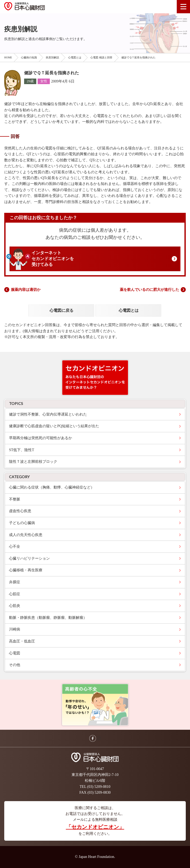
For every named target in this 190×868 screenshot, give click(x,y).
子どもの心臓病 (22, 523)
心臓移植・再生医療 (26, 570)
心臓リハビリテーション (29, 558)
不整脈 (15, 499)
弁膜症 (15, 582)
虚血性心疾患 (20, 511)
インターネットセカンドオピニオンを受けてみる (53, 259)
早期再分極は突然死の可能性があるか (41, 438)
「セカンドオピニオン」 (95, 827)
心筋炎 (15, 606)
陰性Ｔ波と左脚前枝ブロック (33, 462)
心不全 (15, 547)
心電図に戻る (61, 310)
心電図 (15, 653)
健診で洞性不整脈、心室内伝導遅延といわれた (48, 414)
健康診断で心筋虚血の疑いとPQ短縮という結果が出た (54, 426)
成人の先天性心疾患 (26, 535)
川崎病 (15, 629)
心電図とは (75, 57)
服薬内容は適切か (26, 290)
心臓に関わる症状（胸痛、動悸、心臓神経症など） (52, 487)
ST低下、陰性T (22, 450)
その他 (15, 665)
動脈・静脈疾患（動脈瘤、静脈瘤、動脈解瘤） (48, 618)
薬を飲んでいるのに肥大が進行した (149, 290)
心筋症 (15, 594)
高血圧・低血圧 (22, 641)
